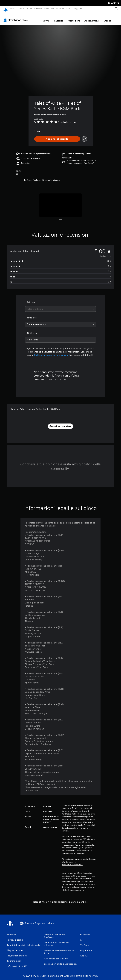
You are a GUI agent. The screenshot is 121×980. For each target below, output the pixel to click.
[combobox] (60, 306)
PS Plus (37, 9)
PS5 (21, 9)
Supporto (78, 9)
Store (68, 9)
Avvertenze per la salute (72, 862)
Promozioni (74, 18)
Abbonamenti (92, 18)
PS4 (28, 9)
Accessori (48, 9)
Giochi (13, 9)
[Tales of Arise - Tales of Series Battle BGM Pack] (61, 202)
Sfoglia (107, 18)
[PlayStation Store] (16, 17)
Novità (59, 9)
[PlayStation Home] (6, 9)
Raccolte (59, 18)
